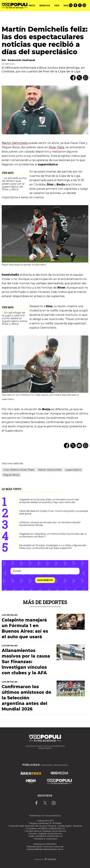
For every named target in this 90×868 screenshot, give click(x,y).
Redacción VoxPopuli (21, 60)
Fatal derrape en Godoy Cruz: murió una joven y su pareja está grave (53, 512)
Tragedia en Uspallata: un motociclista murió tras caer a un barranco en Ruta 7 (53, 535)
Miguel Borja (11, 475)
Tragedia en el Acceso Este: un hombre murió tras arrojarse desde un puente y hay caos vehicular (49, 501)
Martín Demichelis (15, 143)
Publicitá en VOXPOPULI (45, 844)
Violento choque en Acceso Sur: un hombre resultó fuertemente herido (50, 524)
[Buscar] (71, 6)
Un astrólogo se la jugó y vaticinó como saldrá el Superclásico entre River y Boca (14, 318)
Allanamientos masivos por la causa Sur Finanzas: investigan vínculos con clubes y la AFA (26, 662)
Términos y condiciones (46, 839)
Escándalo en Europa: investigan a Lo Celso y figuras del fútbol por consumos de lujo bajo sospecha (52, 547)
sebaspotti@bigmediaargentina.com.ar (45, 849)
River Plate (56, 147)
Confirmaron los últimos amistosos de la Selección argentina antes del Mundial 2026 (26, 698)
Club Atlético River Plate (19, 470)
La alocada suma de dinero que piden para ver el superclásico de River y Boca (14, 184)
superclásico (73, 470)
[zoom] (45, 110)
